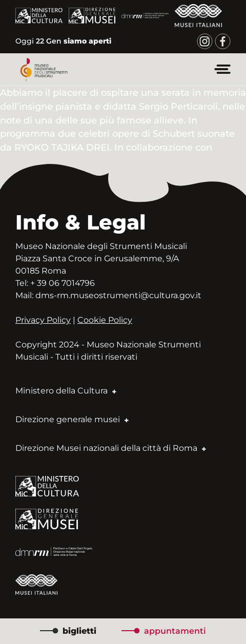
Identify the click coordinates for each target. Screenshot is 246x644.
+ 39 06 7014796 (63, 283)
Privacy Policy (43, 320)
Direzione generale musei (72, 419)
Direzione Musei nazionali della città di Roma (111, 448)
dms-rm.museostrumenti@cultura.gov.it (118, 295)
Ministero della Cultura (66, 391)
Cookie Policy (105, 320)
